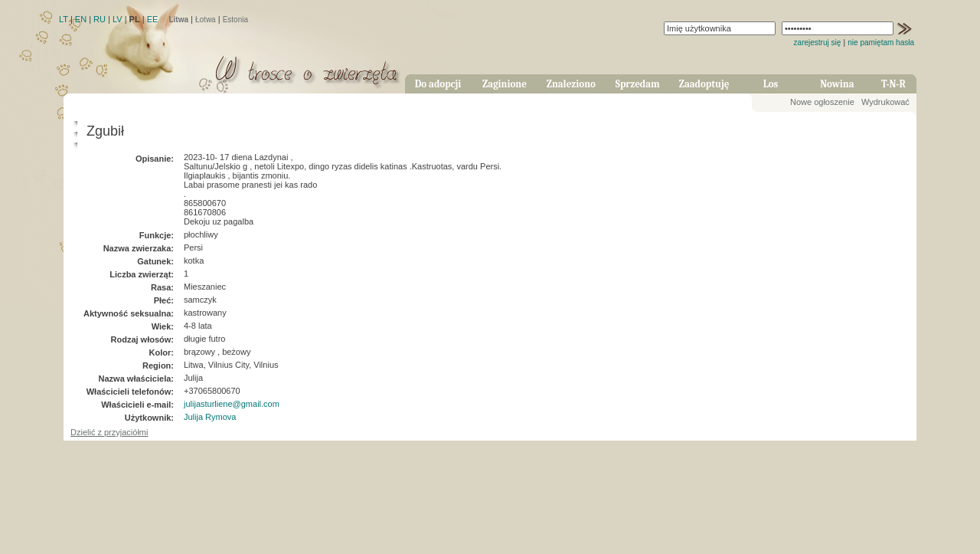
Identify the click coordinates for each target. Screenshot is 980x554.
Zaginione (505, 84)
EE (153, 19)
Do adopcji (438, 84)
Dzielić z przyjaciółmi (109, 432)
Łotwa (206, 20)
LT (64, 19)
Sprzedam (638, 84)
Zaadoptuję (704, 84)
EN (81, 19)
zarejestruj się (818, 43)
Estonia (235, 20)
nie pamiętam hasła (881, 43)
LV (118, 19)
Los (771, 84)
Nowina (837, 84)
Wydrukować (885, 102)
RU (100, 19)
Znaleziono (571, 84)
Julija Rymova (210, 417)
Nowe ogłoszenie (822, 102)
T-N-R (893, 84)
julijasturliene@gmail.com (232, 404)
